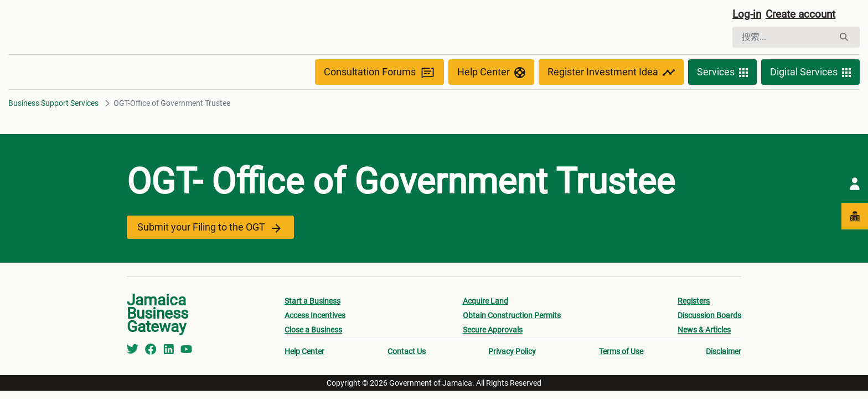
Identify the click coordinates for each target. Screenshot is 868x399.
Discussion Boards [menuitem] (709, 317)
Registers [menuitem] (694, 303)
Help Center (491, 73)
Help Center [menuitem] (304, 353)
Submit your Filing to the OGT (208, 229)
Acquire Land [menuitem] (485, 303)
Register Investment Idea (611, 73)
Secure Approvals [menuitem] (493, 331)
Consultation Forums (379, 73)
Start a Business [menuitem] (312, 303)
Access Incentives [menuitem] (315, 317)
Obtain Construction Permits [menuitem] (512, 317)
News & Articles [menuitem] (704, 331)
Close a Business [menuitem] (313, 331)
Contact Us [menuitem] (407, 353)
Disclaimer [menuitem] (724, 353)
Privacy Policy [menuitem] (512, 353)
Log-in (748, 15)
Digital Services (810, 73)
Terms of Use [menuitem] (621, 353)
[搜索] (783, 38)
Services (722, 73)
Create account (805, 15)
